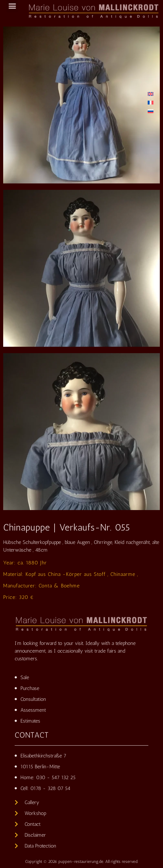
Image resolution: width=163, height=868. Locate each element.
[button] (12, 6)
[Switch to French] (151, 102)
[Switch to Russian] (151, 111)
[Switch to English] (151, 94)
